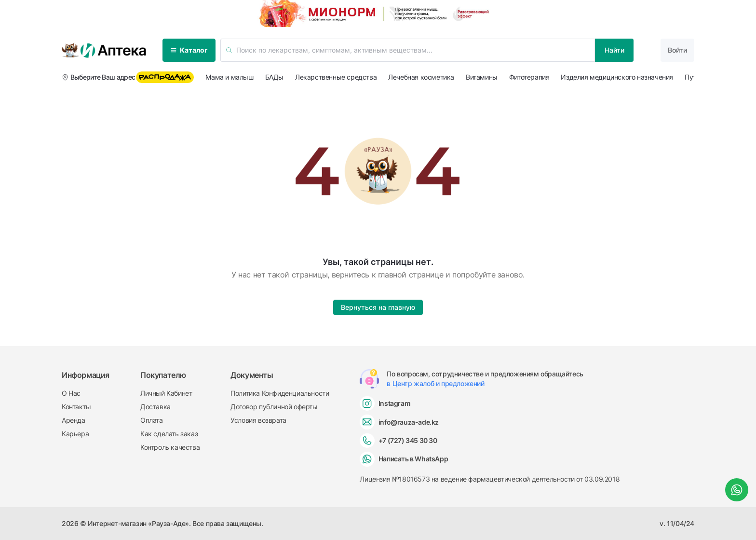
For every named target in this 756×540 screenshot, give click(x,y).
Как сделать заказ (169, 434)
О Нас (71, 393)
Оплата (152, 420)
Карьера (75, 434)
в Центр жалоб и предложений (435, 383)
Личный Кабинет (166, 393)
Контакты (76, 407)
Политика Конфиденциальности (280, 393)
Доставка (155, 407)
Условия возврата (258, 420)
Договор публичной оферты (274, 407)
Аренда (74, 420)
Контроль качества (170, 447)
